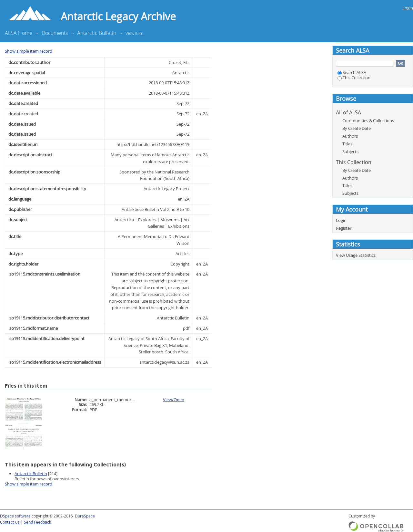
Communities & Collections (368, 120)
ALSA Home (19, 33)
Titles (347, 144)
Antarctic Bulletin (97, 33)
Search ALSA (352, 72)
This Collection (354, 78)
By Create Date (357, 128)
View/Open (174, 400)
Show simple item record (29, 51)
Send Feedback (37, 522)
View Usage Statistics (356, 255)
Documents (55, 33)
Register (344, 228)
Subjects (350, 151)
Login (408, 8)
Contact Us (10, 522)
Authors (350, 136)
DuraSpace (85, 516)
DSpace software (15, 516)
